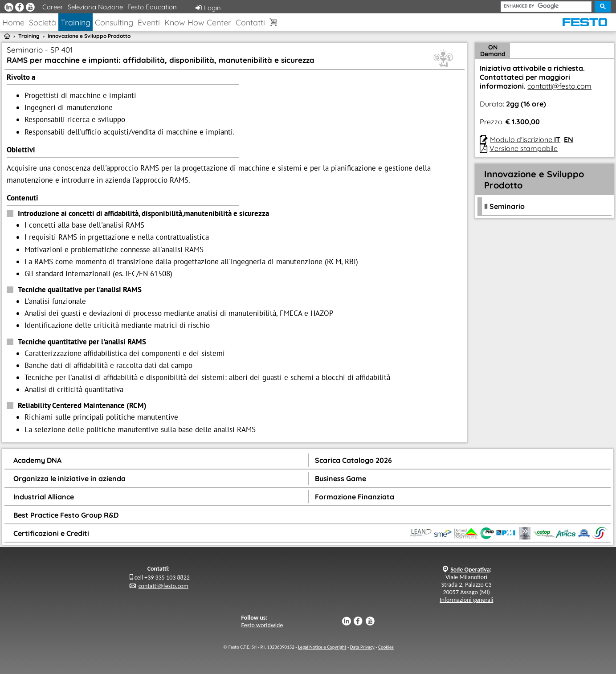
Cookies (386, 647)
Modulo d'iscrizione (525, 139)
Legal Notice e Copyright (322, 647)
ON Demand (493, 51)
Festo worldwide (262, 625)
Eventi (149, 22)
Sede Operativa (470, 570)
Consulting (114, 22)
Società (43, 22)
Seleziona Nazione (95, 7)
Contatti (250, 22)
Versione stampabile (524, 148)
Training (75, 22)
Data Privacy (362, 647)
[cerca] (546, 6)
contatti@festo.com (559, 86)
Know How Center (198, 22)
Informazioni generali (466, 600)
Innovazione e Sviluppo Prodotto (89, 36)
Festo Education (152, 7)
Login (208, 8)
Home (13, 22)
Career (53, 7)
